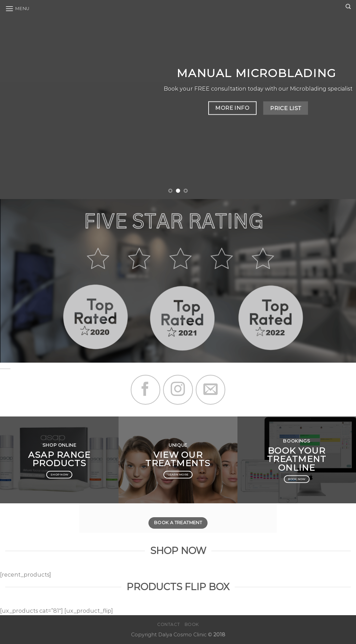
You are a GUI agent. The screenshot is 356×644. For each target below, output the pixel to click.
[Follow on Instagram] (178, 390)
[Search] (348, 7)
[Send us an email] (211, 390)
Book (192, 624)
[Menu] (17, 9)
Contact (168, 624)
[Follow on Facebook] (145, 390)
